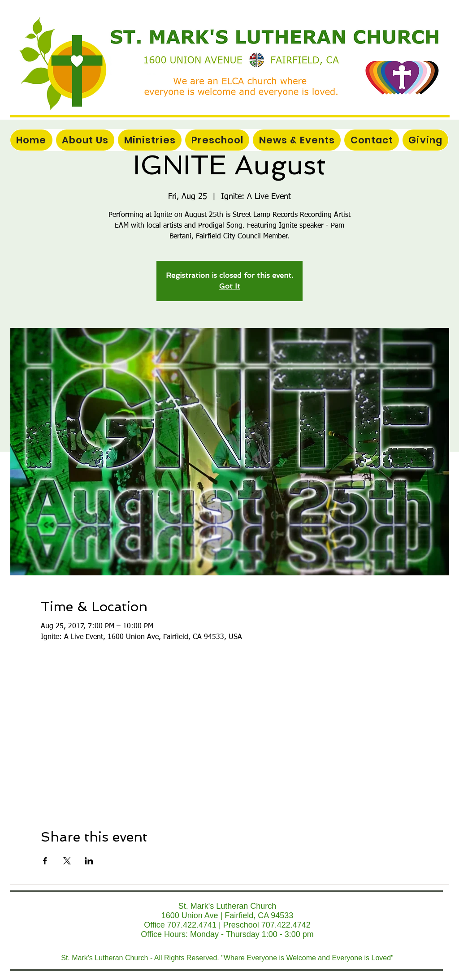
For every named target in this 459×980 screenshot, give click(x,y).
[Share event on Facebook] (45, 861)
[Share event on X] (67, 861)
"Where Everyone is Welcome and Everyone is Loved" (307, 958)
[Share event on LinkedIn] (89, 861)
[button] (150, 140)
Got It (230, 286)
